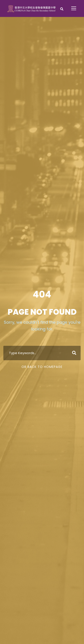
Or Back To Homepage (42, 367)
